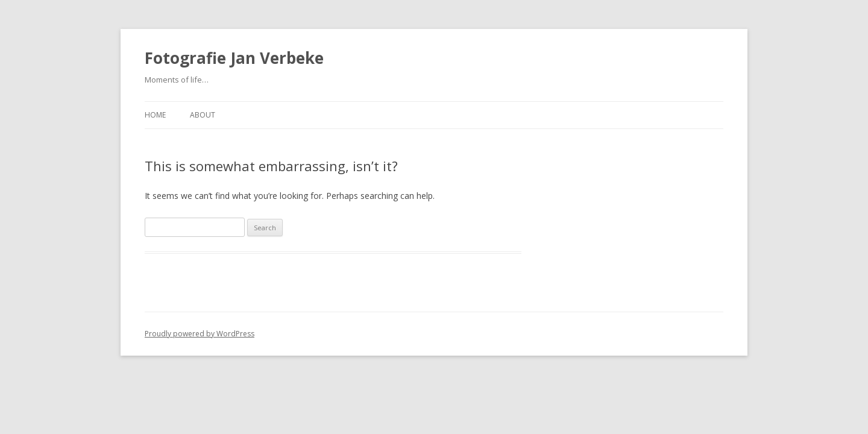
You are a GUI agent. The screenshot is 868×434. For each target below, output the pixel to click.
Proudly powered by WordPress (200, 334)
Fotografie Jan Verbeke (234, 58)
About (203, 115)
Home (155, 115)
